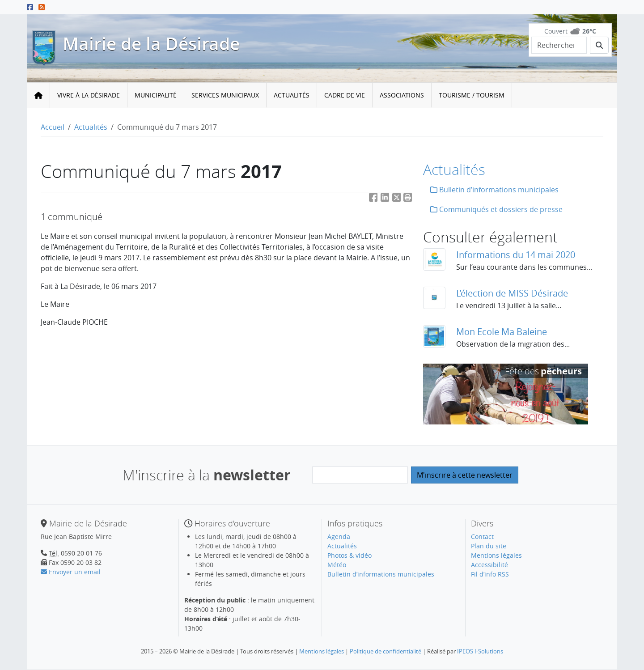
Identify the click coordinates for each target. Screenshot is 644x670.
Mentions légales (496, 555)
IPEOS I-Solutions (480, 651)
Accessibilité (489, 565)
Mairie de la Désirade (151, 44)
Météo (337, 565)
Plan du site (489, 546)
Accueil (53, 127)
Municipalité (156, 95)
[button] (408, 199)
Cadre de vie (345, 95)
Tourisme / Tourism (472, 95)
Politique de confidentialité (386, 651)
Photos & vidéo (350, 555)
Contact (482, 536)
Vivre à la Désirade (89, 95)
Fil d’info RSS (490, 574)
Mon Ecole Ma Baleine (502, 332)
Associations (402, 95)
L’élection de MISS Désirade (512, 293)
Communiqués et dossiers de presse (496, 209)
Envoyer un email (71, 572)
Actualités (292, 95)
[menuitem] (89, 95)
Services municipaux (225, 95)
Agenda (339, 536)
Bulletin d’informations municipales (494, 190)
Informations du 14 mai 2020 (516, 255)
